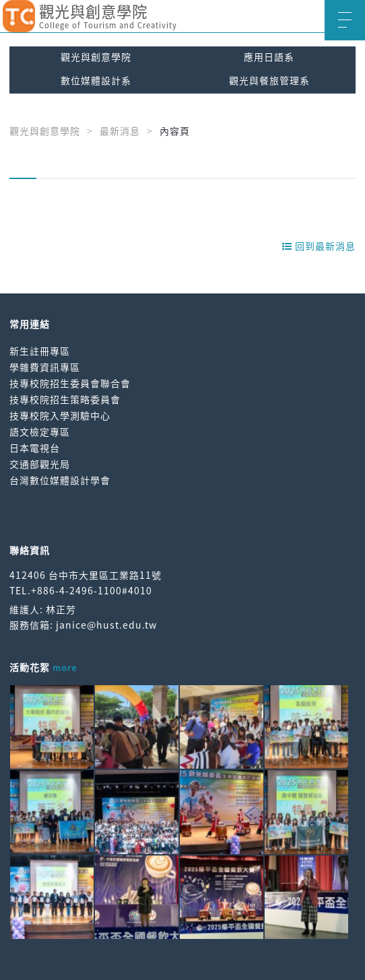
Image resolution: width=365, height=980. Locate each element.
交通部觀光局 (40, 464)
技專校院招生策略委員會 (65, 399)
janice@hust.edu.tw (106, 625)
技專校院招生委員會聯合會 (70, 383)
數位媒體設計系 (96, 80)
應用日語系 (269, 57)
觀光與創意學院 (96, 57)
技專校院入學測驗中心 (60, 415)
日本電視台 (35, 448)
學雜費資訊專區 (45, 367)
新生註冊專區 (40, 351)
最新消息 (120, 131)
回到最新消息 (319, 246)
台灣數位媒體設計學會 (60, 480)
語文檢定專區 (40, 431)
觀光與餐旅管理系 (269, 80)
